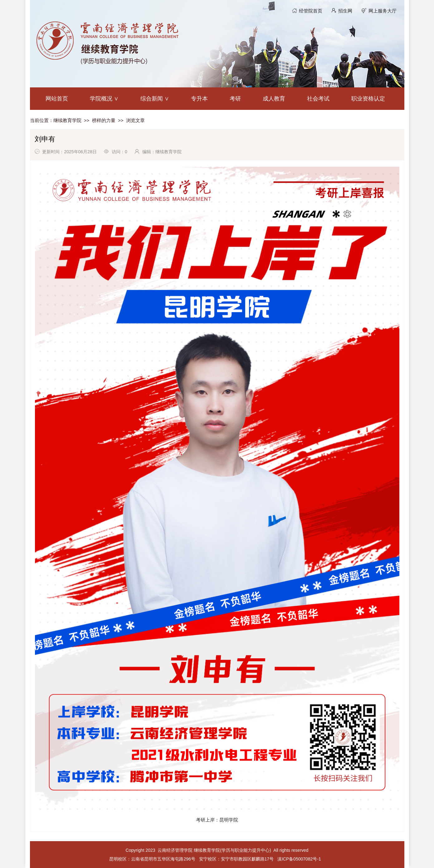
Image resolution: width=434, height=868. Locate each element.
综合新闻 (152, 99)
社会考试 (318, 99)
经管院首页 (311, 11)
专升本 (199, 99)
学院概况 (101, 99)
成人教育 (274, 99)
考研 (235, 99)
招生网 (345, 11)
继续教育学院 (67, 120)
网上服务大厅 (383, 11)
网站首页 (57, 99)
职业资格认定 (368, 99)
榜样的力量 (104, 120)
